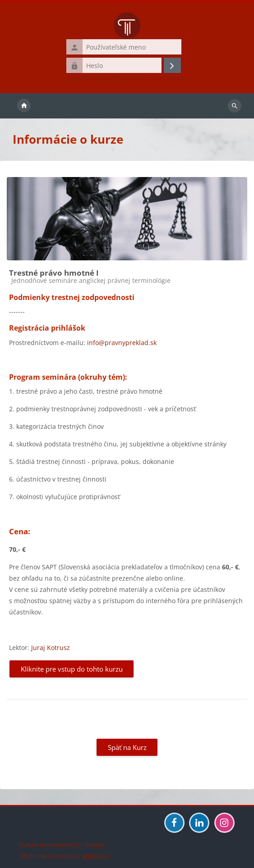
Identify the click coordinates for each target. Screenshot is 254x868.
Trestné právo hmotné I (54, 273)
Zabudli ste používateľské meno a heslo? (127, 78)
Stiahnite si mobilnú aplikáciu (64, 856)
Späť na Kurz (127, 747)
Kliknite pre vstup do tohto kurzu (72, 669)
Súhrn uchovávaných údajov (62, 845)
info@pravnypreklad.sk (122, 343)
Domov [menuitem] (24, 106)
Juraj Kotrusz (51, 648)
